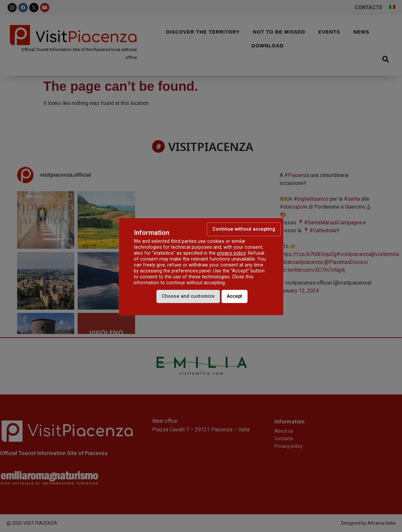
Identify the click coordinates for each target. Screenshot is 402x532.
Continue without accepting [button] (244, 229)
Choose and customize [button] (188, 296)
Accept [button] (235, 296)
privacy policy (231, 253)
